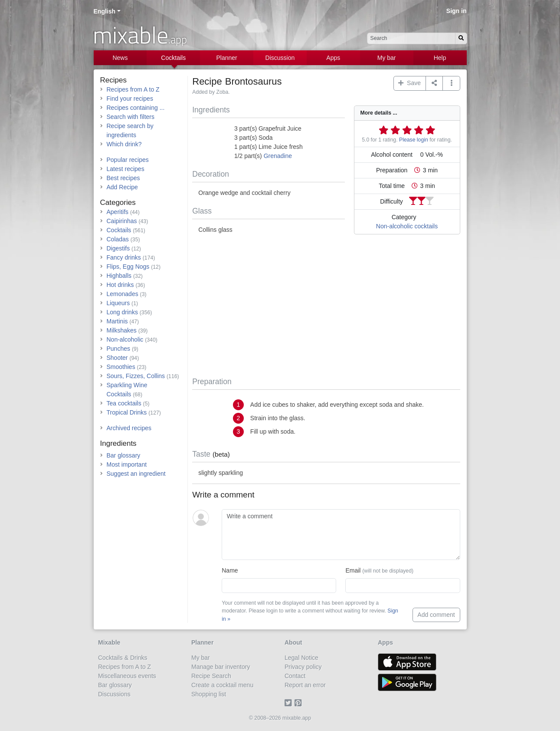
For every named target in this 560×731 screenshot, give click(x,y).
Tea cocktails (124, 403)
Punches (118, 349)
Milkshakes (122, 330)
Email (379, 570)
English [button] (105, 11)
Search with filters (131, 117)
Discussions (114, 694)
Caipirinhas (122, 221)
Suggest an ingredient (136, 474)
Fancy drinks (124, 257)
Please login (414, 140)
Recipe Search (211, 676)
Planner (226, 58)
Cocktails (173, 58)
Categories (118, 203)
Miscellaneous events (127, 676)
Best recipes (123, 178)
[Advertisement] (326, 307)
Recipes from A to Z (133, 89)
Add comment (436, 615)
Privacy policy (303, 667)
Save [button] (409, 83)
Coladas (118, 239)
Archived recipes (129, 428)
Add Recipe (122, 187)
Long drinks (122, 312)
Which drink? (124, 144)
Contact (295, 676)
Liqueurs (118, 303)
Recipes (113, 80)
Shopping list (209, 694)
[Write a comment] (341, 535)
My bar (387, 58)
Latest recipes (126, 169)
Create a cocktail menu (222, 685)
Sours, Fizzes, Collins (136, 376)
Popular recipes (128, 160)
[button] (451, 83)
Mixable (109, 642)
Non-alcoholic (125, 339)
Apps (333, 58)
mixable (140, 35)
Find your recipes (130, 99)
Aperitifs (118, 212)
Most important (127, 464)
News (120, 58)
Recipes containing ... (136, 108)
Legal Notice (301, 658)
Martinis (117, 321)
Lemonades (123, 294)
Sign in (457, 11)
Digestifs (118, 248)
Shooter (117, 358)
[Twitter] (290, 703)
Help (440, 58)
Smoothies (121, 367)
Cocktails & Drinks (123, 658)
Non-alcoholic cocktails (407, 226)
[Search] (461, 38)
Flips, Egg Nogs (128, 267)
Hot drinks (120, 285)
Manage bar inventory (221, 667)
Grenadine (278, 156)
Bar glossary (124, 455)
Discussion (280, 58)
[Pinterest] (300, 703)
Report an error (305, 685)
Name (230, 570)
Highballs (119, 276)
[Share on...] (434, 83)
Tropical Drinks (127, 412)
